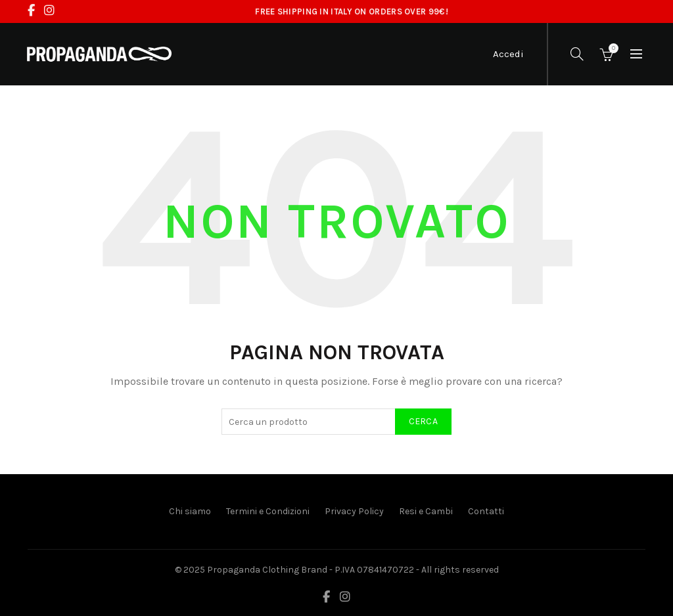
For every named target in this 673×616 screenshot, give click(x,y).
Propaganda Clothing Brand (267, 570)
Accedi (508, 54)
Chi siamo (190, 511)
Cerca (424, 421)
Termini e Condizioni (268, 511)
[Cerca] (577, 54)
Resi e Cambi (426, 511)
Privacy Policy (354, 511)
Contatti (486, 511)
